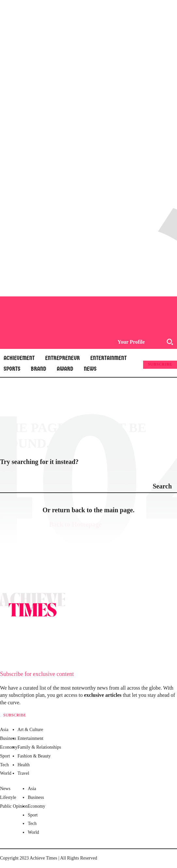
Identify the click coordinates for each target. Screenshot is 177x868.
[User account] (129, 342)
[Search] (162, 486)
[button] (170, 342)
